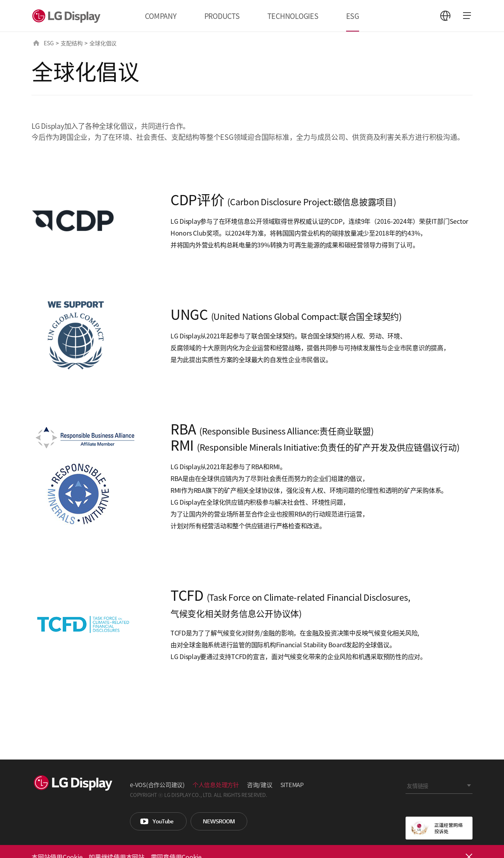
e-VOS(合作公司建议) (157, 785)
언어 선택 (445, 16)
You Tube (158, 821)
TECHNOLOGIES (293, 16)
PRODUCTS (222, 16)
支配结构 (71, 43)
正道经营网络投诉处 (439, 828)
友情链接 (418, 786)
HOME (36, 43)
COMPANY (161, 16)
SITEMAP (292, 785)
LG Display (68, 16)
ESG (353, 16)
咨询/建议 (260, 785)
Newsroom (219, 821)
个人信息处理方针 (216, 785)
